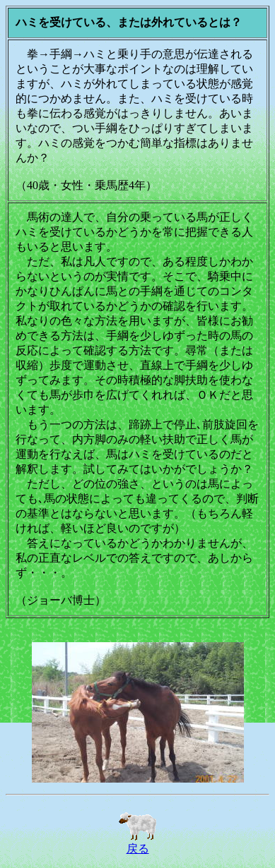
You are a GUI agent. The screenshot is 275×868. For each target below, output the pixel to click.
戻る (138, 843)
